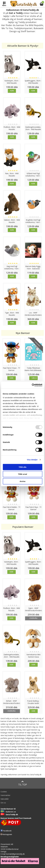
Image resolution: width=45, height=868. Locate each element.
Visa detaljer (32, 460)
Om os (3, 803)
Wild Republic (36, 25)
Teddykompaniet (23, 28)
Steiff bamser (28, 31)
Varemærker (5, 795)
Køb (12, 91)
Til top (23, 783)
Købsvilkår (5, 799)
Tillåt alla (23, 467)
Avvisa (23, 481)
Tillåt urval (22, 474)
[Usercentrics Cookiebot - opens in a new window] (32, 385)
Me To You (7, 28)
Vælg (34, 378)
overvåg (33, 618)
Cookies (4, 792)
